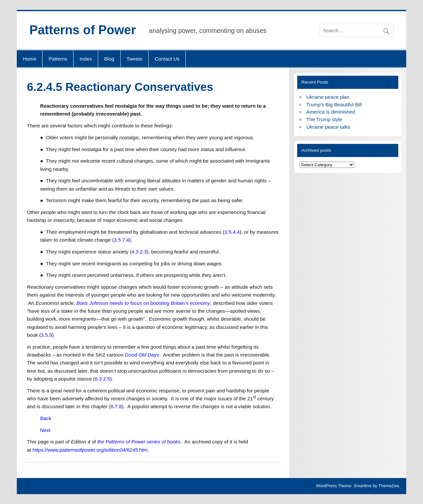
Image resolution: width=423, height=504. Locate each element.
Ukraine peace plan (328, 97)
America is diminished (331, 112)
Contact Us (167, 59)
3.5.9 (46, 335)
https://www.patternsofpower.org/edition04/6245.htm (90, 450)
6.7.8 (116, 406)
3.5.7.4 (121, 240)
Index (86, 59)
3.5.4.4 (232, 232)
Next (45, 430)
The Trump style (324, 119)
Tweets (134, 59)
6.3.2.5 (102, 379)
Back (46, 418)
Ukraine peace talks (328, 127)
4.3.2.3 (139, 252)
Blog (109, 59)
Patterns (58, 59)
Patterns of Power (83, 30)
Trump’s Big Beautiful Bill (334, 105)
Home (30, 59)
